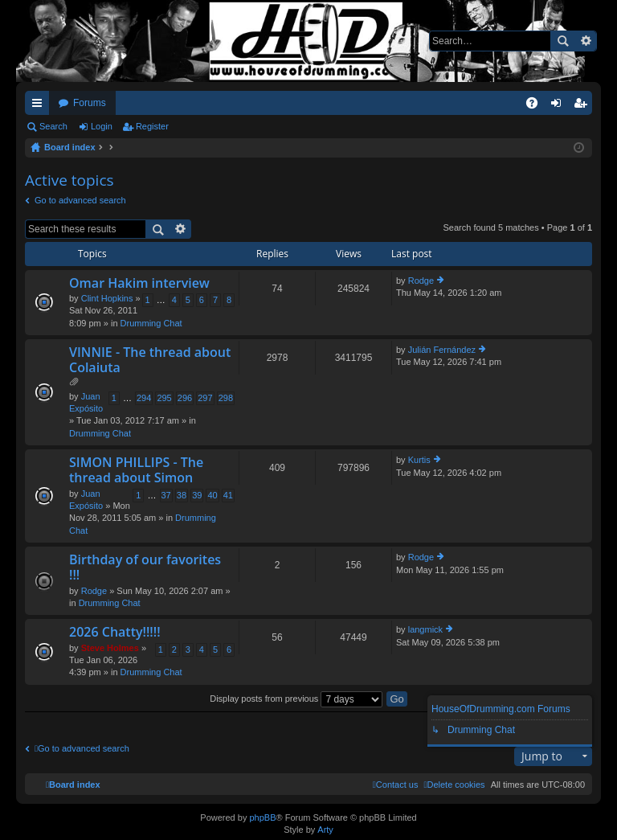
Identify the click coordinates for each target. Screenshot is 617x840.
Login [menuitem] (560, 106)
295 (164, 398)
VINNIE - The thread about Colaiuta (150, 361)
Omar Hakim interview (139, 284)
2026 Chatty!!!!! (115, 633)
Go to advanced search (80, 200)
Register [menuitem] (584, 106)
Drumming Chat (151, 323)
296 (185, 398)
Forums (90, 103)
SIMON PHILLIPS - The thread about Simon (136, 471)
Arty (325, 830)
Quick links (40, 106)
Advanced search (585, 41)
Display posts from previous (296, 699)
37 (166, 495)
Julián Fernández (442, 350)
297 (205, 398)
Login (102, 126)
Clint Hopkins (107, 298)
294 (144, 398)
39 (197, 495)
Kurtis (419, 460)
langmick (425, 629)
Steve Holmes (110, 648)
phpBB (262, 817)
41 (228, 495)
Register (152, 126)
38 (182, 495)
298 (226, 398)
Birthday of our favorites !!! (145, 568)
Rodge (421, 281)
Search (562, 41)
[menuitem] (454, 785)
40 (212, 495)
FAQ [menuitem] (537, 106)
